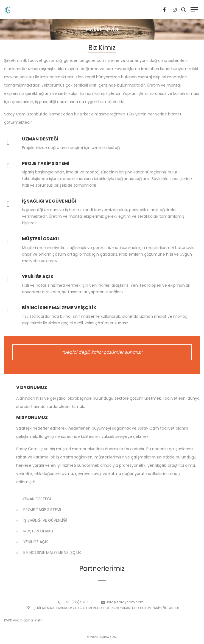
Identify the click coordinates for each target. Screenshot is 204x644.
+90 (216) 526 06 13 (80, 602)
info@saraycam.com (125, 602)
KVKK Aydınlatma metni (24, 620)
